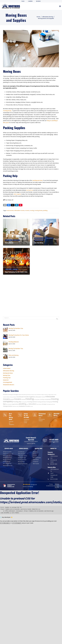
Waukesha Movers (9, 385)
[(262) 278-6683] (49, 479)
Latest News (7, 368)
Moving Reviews (37, 458)
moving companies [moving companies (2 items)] (45, 399)
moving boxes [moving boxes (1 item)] (37, 399)
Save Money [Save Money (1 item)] (39, 404)
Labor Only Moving (39, 243)
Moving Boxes (21, 462)
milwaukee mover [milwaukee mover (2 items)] (40, 397)
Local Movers (21, 452)
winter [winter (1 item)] (32, 406)
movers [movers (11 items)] (18, 399)
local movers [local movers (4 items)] (24, 397)
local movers (10, 210)
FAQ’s (34, 454)
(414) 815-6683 (54, 464)
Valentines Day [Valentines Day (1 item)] (16, 406)
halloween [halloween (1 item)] (39, 395)
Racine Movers (7, 462)
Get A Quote (36, 464)
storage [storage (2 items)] (44, 404)
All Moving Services (23, 464)
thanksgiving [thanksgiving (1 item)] (49, 404)
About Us (35, 452)
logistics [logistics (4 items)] (32, 397)
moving (32, 210)
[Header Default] (11, 6)
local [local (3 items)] (18, 397)
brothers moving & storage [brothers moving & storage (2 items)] (10, 394)
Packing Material (9, 243)
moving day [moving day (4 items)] (17, 402)
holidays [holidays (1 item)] (15, 397)
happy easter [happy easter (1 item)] (51, 395)
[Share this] (9, 205)
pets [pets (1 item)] (27, 404)
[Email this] (5, 205)
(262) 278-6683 (54, 479)
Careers (30, 1)
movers (27, 210)
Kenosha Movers (7, 464)
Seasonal (6, 380)
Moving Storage (22, 458)
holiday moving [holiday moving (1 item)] (9, 397)
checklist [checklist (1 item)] (20, 395)
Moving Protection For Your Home (19, 335)
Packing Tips (7, 378)
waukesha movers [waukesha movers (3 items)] (24, 406)
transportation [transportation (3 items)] (8, 406)
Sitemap (57, 484)
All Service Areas (7, 452)
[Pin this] (21, 205)
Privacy (51, 484)
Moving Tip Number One (16, 328)
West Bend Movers (8, 466)
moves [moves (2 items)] (23, 399)
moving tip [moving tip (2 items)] (49, 402)
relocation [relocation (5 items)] (32, 404)
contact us (30, 190)
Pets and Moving (13, 355)
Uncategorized (7, 382)
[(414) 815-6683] (49, 464)
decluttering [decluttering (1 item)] (24, 395)
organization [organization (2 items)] (15, 404)
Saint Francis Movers (8, 454)
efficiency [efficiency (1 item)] (29, 395)
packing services (37, 180)
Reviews (38, 1)
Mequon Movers (7, 460)
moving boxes (7, 111)
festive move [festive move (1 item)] (34, 395)
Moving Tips (7, 375)
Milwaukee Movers (8, 456)
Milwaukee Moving (8, 371)
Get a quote (17, 194)
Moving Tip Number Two (16, 349)
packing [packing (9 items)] (22, 404)
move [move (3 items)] (12, 399)
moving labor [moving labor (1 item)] (24, 402)
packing (45, 210)
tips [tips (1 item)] (54, 404)
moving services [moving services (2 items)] (41, 402)
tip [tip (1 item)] (53, 404)
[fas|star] (5, 486)
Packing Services (22, 460)
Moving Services (8, 373)
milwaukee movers (19, 210)
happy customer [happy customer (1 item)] (45, 395)
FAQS (23, 1)
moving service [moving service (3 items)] (32, 402)
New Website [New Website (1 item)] (9, 404)
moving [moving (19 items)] (30, 399)
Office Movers (21, 454)
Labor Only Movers (23, 456)
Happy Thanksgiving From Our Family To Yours (16, 272)
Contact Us (36, 462)
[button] (60, 6)
